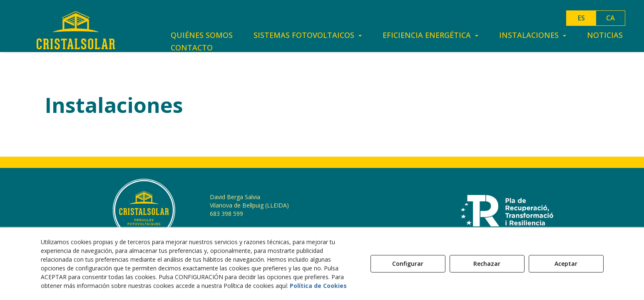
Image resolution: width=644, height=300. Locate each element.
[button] (76, 30)
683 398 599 (226, 214)
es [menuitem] (581, 18)
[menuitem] (202, 35)
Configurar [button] (408, 264)
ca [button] (610, 18)
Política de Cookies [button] (318, 286)
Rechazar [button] (487, 264)
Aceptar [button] (566, 264)
